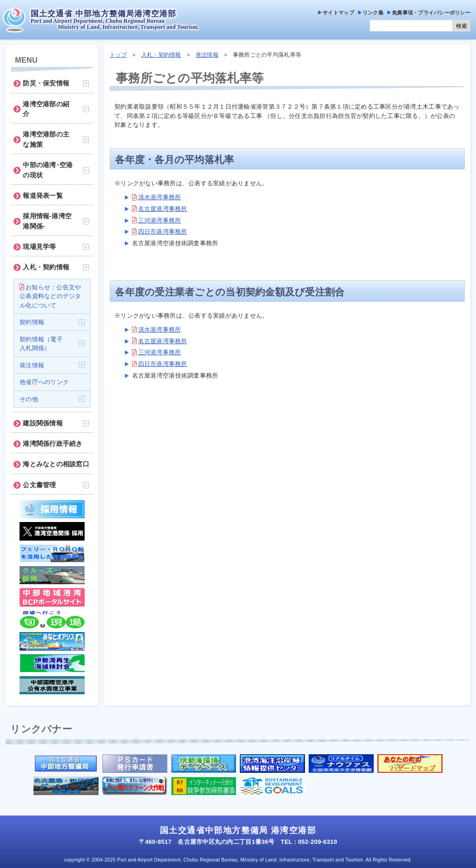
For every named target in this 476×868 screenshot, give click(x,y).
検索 (462, 26)
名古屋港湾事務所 (163, 209)
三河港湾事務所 (160, 220)
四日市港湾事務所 (163, 232)
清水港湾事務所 (160, 197)
